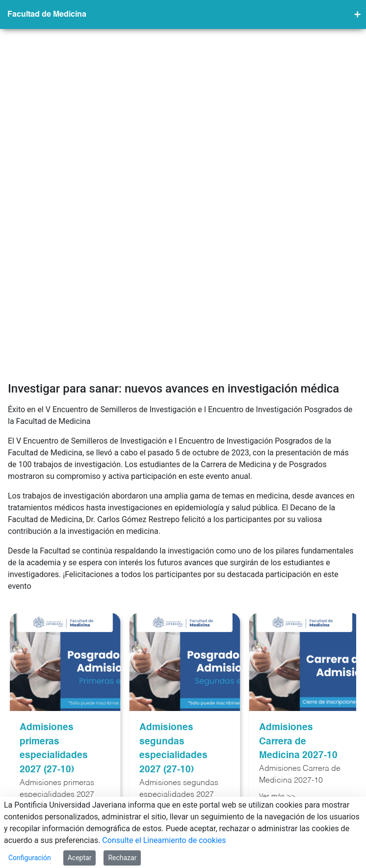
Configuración (30, 858)
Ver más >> (277, 588)
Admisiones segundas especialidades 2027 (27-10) (173, 540)
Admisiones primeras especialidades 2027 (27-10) (54, 540)
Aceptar (80, 858)
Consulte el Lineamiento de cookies (164, 840)
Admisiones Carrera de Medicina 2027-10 (298, 533)
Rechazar (122, 858)
